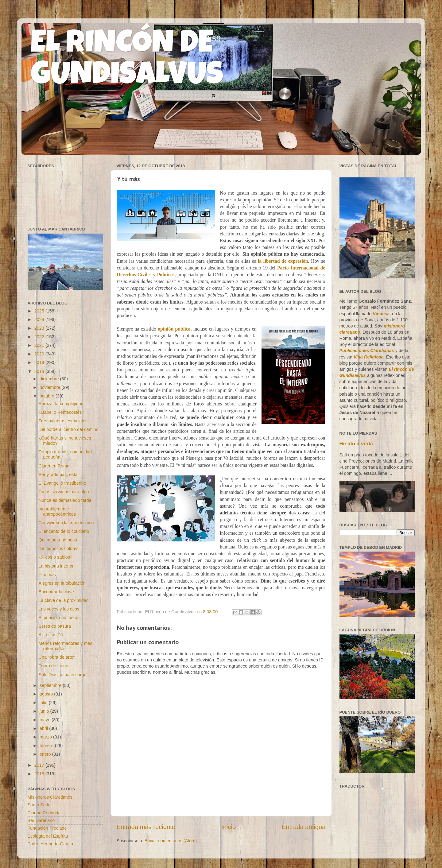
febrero (47, 746)
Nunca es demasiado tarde (65, 500)
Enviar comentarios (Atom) (171, 841)
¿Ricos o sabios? (55, 557)
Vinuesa (381, 314)
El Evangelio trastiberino (62, 483)
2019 (40, 362)
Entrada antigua (304, 827)
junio (45, 711)
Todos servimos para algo (64, 492)
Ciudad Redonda (44, 813)
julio (44, 703)
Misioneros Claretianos (50, 797)
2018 (40, 371)
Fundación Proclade (47, 828)
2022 (40, 337)
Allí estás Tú (50, 635)
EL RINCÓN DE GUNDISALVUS (127, 61)
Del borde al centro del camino (68, 429)
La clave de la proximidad (63, 600)
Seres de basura (55, 626)
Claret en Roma (54, 466)
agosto (47, 694)
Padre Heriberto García (50, 844)
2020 (40, 354)
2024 (40, 320)
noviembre (50, 387)
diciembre (50, 379)
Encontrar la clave (56, 592)
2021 (40, 345)
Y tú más (47, 575)
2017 (40, 765)
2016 (40, 774)
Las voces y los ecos (59, 609)
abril (44, 728)
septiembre (51, 685)
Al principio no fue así (60, 618)
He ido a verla (356, 444)
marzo (46, 737)
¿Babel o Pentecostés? (61, 412)
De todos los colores (58, 548)
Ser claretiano (41, 820)
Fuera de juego (53, 666)
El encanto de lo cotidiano (64, 531)
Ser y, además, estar (59, 475)
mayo (46, 720)
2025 (40, 311)
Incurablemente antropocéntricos (57, 511)
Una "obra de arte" (56, 657)
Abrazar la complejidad (61, 404)
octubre (48, 396)
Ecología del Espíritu (48, 836)
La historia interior (56, 566)
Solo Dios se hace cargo (62, 675)
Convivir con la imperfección (66, 523)
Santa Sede (39, 805)
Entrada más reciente (146, 827)
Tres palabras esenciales (63, 421)
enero (46, 754)
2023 (40, 328)
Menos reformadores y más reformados (65, 646)
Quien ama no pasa (58, 540)
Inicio (229, 827)
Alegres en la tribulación (62, 583)
